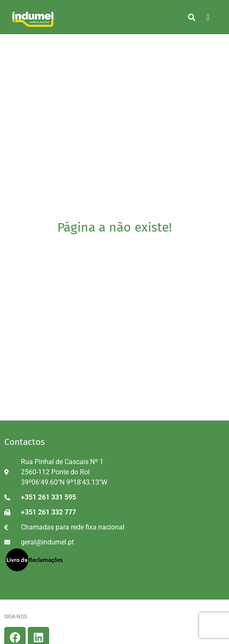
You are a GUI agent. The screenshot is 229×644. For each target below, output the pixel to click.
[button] (192, 17)
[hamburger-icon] (208, 17)
